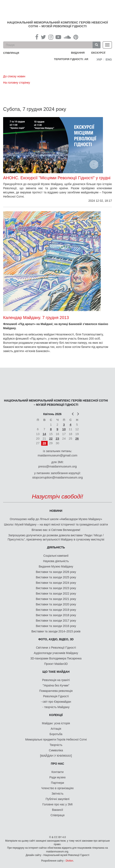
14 (44, 434)
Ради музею (58, 777)
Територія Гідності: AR (71, 59)
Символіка (56, 750)
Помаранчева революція (56, 691)
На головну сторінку (17, 83)
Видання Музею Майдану (56, 566)
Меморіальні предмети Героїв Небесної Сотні (56, 739)
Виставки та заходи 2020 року (56, 604)
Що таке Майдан (56, 672)
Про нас (58, 764)
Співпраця (57, 815)
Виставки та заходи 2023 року (56, 588)
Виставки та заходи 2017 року (56, 621)
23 (57, 438)
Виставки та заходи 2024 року (56, 583)
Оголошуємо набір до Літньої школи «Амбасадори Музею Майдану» (56, 519)
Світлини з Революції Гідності (56, 648)
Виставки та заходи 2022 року (56, 594)
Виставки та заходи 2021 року (56, 599)
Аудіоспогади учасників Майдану (56, 653)
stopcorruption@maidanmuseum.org (57, 477)
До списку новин (14, 76)
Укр (99, 59)
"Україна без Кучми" (56, 685)
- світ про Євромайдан (56, 702)
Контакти (57, 772)
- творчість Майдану (56, 707)
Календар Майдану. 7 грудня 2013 (36, 318)
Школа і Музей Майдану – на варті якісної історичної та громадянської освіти (56, 524)
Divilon (69, 861)
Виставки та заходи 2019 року (56, 610)
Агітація (56, 729)
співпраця (11, 53)
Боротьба (56, 734)
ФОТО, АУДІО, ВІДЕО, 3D (56, 639)
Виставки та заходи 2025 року (56, 577)
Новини (56, 511)
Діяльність (56, 547)
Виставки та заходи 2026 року (56, 572)
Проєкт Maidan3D (56, 664)
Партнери (57, 783)
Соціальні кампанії (56, 556)
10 (64, 429)
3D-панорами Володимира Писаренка (56, 658)
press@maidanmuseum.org (57, 466)
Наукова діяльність (56, 561)
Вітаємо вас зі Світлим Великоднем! (56, 530)
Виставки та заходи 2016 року (56, 626)
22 (51, 438)
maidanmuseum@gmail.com (57, 455)
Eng (109, 59)
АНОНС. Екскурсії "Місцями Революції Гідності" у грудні (57, 178)
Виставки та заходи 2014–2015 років (56, 631)
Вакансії (57, 810)
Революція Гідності (56, 696)
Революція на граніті (56, 680)
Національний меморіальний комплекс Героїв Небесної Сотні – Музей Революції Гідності (57, 24)
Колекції (56, 715)
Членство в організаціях (58, 788)
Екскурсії (98, 53)
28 (44, 443)
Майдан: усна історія (56, 723)
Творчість (56, 745)
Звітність (57, 794)
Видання (78, 53)
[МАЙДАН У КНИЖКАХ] (56, 756)
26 (77, 438)
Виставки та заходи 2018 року (56, 615)
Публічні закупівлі (57, 799)
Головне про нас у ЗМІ (57, 804)
